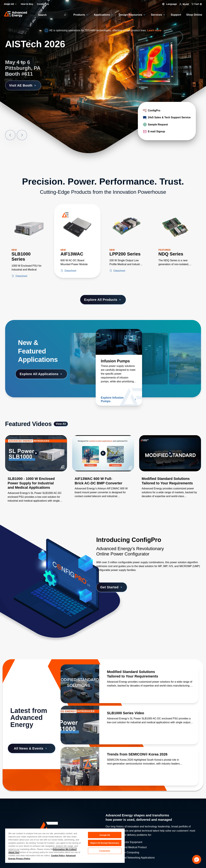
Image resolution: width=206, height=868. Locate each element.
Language (170, 4)
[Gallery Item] (36, 473)
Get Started (112, 587)
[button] (197, 859)
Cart (197, 4)
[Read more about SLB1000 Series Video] (80, 725)
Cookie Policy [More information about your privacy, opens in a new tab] (58, 856)
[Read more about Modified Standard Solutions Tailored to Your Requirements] (80, 684)
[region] (65, 846)
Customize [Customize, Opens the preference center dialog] (105, 851)
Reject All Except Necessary (105, 843)
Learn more (154, 30)
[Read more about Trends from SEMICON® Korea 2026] (80, 766)
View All (61, 424)
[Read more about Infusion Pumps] (119, 342)
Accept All (105, 835)
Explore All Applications (41, 374)
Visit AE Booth (23, 85)
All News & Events (31, 748)
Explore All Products (103, 300)
